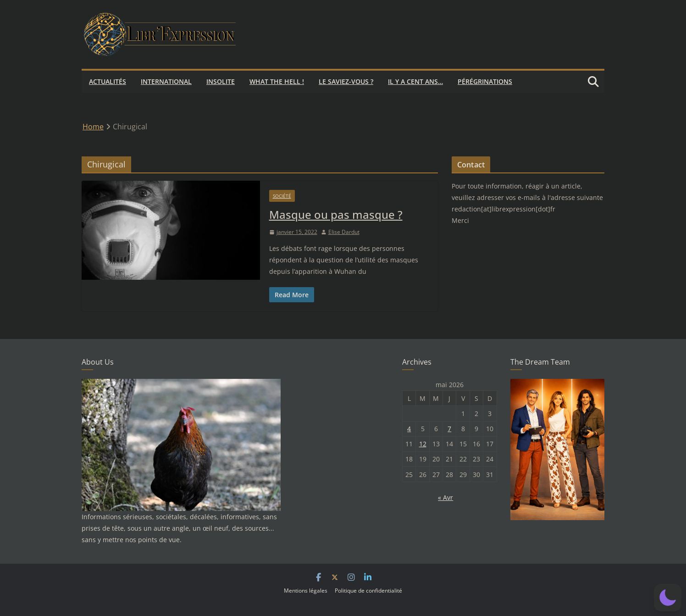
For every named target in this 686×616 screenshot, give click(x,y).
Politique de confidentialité (368, 591)
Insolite (221, 81)
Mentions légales (306, 591)
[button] (668, 598)
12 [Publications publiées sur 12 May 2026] (423, 444)
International (166, 81)
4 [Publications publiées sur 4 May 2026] (409, 429)
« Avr (445, 497)
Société (282, 196)
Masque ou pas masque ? (336, 214)
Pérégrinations (485, 81)
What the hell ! (277, 81)
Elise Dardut (344, 232)
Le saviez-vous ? (346, 81)
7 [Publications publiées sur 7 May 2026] (449, 429)
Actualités (108, 81)
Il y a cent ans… (415, 81)
